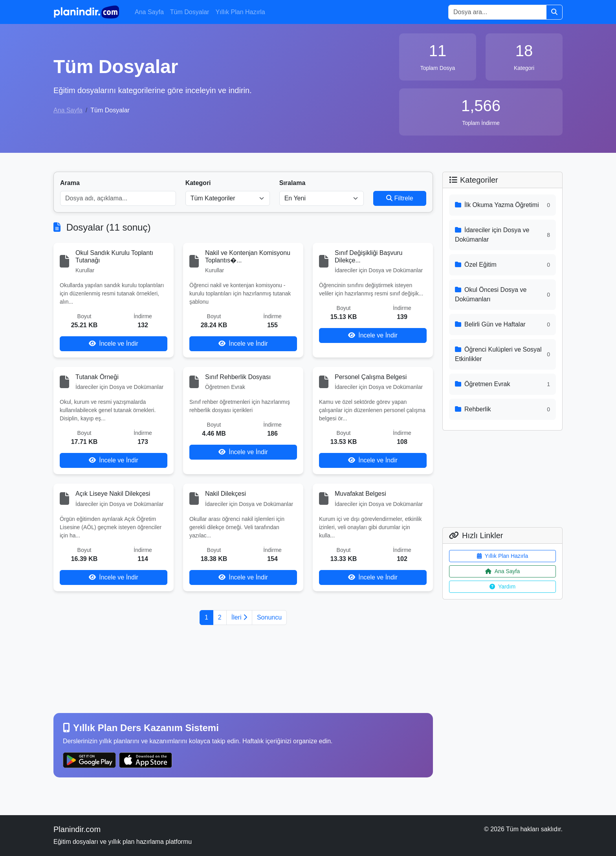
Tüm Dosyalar (190, 12)
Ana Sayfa (149, 12)
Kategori (198, 183)
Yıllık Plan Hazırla (240, 12)
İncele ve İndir (114, 344)
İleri (239, 617)
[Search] (497, 12)
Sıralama (292, 183)
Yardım (502, 587)
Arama (70, 183)
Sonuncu (269, 617)
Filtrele (400, 198)
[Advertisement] (243, 669)
